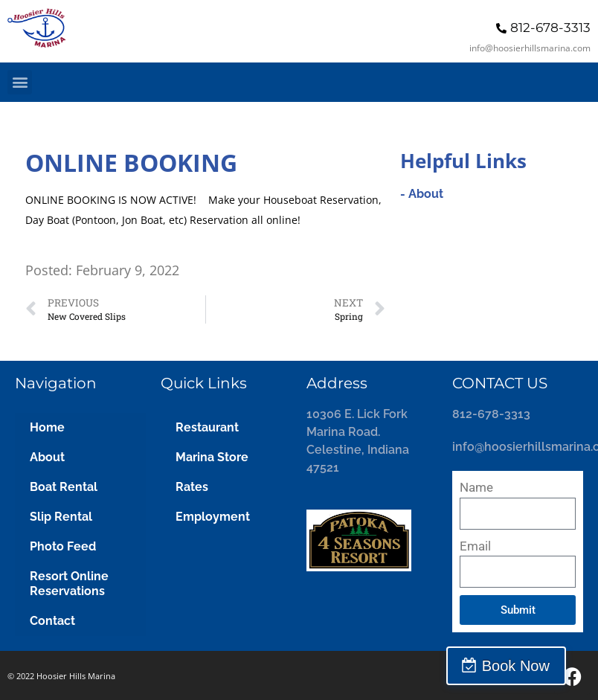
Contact (52, 621)
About (47, 457)
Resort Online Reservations (69, 584)
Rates (192, 487)
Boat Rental (64, 487)
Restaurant (207, 427)
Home (47, 427)
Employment (213, 517)
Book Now (533, 666)
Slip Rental (61, 517)
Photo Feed (63, 546)
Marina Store (212, 457)
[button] (20, 82)
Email (475, 546)
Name (476, 487)
